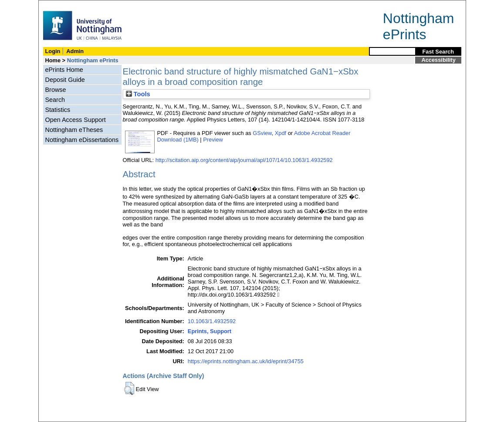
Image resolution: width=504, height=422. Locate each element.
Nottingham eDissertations (82, 140)
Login (53, 51)
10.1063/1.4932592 (212, 321)
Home (53, 60)
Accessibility (439, 60)
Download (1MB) (178, 140)
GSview (262, 133)
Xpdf (281, 133)
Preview (213, 140)
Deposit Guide (65, 80)
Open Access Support (76, 120)
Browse (56, 90)
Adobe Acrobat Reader (322, 133)
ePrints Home (64, 70)
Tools (138, 94)
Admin (75, 51)
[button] (129, 388)
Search (55, 100)
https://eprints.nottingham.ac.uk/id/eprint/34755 (246, 361)
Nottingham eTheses (74, 130)
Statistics (58, 110)
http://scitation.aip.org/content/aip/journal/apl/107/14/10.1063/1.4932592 (244, 160)
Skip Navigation (58, 5)
